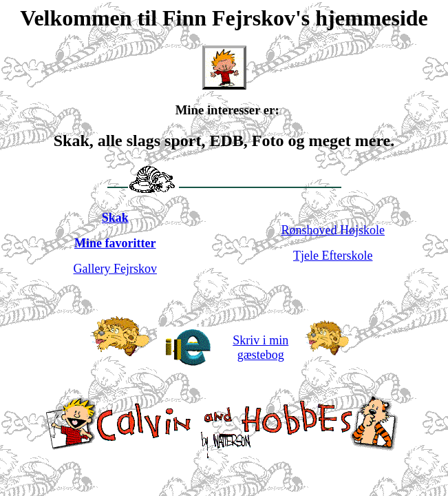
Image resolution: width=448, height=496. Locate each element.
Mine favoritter (115, 243)
